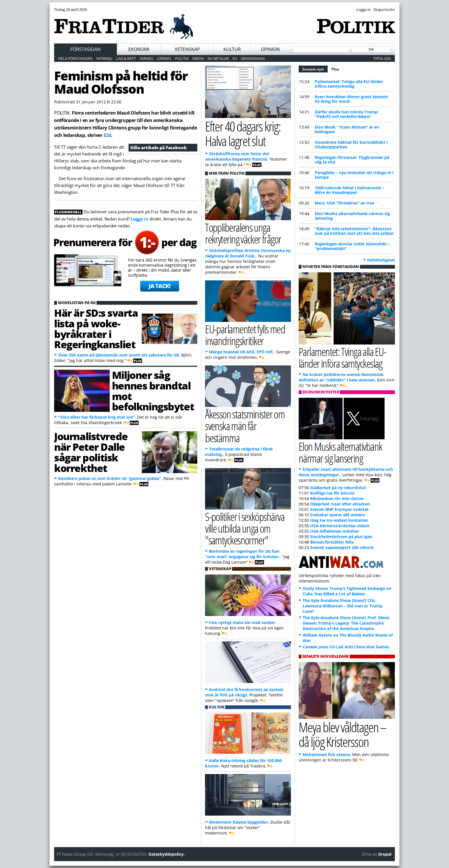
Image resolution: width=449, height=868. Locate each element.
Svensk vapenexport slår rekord (342, 547)
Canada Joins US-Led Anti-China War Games (346, 647)
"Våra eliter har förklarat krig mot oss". (97, 417)
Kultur (232, 49)
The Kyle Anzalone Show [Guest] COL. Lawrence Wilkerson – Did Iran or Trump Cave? (343, 606)
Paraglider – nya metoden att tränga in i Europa (354, 175)
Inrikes (146, 58)
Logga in (140, 219)
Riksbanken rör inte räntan (337, 498)
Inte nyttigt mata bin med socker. (243, 622)
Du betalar (218, 58)
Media (198, 58)
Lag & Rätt (126, 58)
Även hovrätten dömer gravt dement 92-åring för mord (351, 99)
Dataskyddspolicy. (167, 854)
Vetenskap (187, 49)
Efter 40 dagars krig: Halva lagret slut (243, 133)
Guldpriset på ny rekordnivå (338, 488)
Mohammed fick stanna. (327, 754)
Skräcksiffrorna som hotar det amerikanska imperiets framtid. (237, 156)
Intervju (104, 58)
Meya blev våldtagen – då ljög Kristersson (342, 734)
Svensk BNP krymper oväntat (339, 509)
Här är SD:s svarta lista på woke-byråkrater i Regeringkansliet (96, 328)
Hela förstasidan (75, 58)
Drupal (385, 854)
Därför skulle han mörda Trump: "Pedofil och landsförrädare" (347, 114)
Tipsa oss (382, 58)
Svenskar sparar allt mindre (337, 515)
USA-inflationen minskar (335, 531)
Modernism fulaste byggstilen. (239, 822)
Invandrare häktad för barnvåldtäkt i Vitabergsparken (351, 144)
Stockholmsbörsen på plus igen (341, 537)
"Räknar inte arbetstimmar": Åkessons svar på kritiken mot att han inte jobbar (354, 231)
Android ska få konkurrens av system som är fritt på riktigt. (244, 692)
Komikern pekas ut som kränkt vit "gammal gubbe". (110, 478)
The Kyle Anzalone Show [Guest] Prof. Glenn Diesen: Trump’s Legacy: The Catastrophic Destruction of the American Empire (346, 623)
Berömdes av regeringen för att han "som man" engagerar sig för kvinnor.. (243, 554)
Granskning (253, 58)
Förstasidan (85, 49)
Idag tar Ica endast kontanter (339, 520)
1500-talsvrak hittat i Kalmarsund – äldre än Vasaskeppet (349, 190)
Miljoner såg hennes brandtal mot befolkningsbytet (153, 391)
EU (235, 58)
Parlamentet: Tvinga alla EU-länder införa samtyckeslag (349, 84)
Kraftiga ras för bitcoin (332, 493)
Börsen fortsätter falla (332, 542)
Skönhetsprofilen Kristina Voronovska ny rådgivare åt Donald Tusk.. (248, 253)
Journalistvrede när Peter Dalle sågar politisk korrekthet (91, 452)
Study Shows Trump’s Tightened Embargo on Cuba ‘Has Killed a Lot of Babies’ (347, 591)
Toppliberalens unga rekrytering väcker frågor (243, 233)
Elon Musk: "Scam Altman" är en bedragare (347, 129)
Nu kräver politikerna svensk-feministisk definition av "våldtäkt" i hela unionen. (341, 377)
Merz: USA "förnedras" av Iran (344, 203)
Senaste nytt (315, 68)
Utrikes (164, 58)
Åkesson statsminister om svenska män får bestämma (245, 426)
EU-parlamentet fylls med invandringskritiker (245, 335)
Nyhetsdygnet (381, 260)
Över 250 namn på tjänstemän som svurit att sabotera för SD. (119, 355)
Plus (335, 69)
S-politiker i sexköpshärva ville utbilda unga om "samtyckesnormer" (245, 528)
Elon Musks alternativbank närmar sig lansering (352, 216)
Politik (182, 58)
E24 (107, 135)
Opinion (270, 49)
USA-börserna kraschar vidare (340, 526)
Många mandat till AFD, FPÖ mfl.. (242, 352)
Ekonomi (139, 49)
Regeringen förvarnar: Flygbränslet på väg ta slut (352, 160)
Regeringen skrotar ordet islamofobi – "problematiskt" (352, 246)
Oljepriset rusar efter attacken (340, 504)
